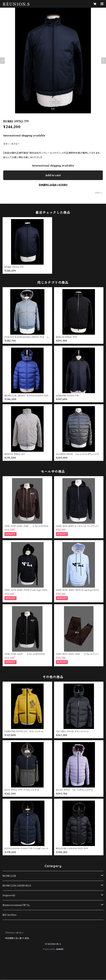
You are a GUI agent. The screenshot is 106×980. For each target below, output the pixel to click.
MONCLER (9, 876)
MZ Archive (10, 915)
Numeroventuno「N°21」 (16, 905)
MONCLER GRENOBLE (17, 886)
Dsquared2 (9, 895)
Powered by (53, 949)
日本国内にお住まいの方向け (53, 185)
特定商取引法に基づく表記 (17, 938)
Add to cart (53, 175)
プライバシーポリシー (15, 933)
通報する (99, 193)
